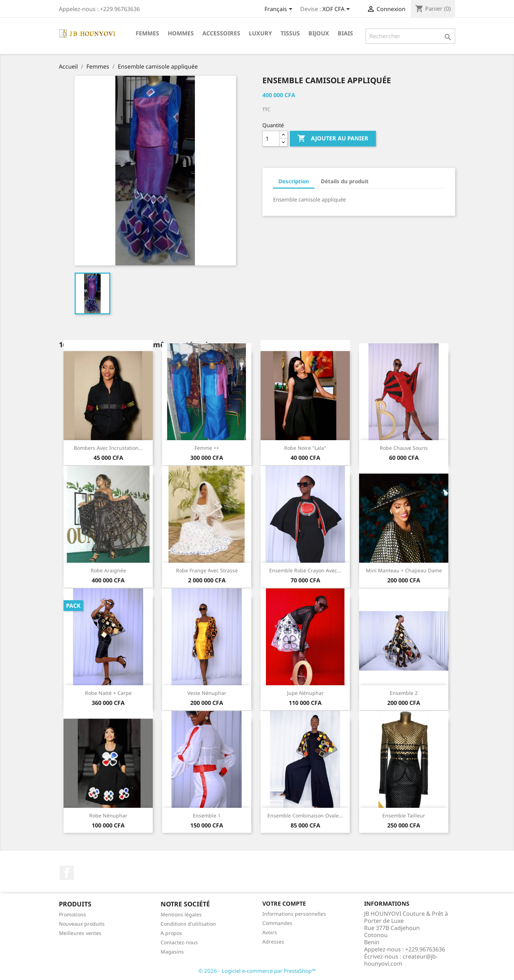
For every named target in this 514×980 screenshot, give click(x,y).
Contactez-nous (179, 942)
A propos (171, 933)
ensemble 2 (404, 693)
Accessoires (221, 33)
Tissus (290, 33)
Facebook (67, 873)
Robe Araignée (108, 570)
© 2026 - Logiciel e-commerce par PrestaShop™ (257, 971)
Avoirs (270, 932)
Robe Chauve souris (404, 448)
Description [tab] (294, 181)
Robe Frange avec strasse (207, 570)
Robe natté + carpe (108, 693)
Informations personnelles (294, 914)
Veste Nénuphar (207, 693)
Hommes (181, 33)
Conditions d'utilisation (188, 924)
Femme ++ (207, 448)
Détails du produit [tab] (345, 181)
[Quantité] (271, 139)
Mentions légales (181, 914)
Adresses (273, 942)
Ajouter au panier (333, 139)
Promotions (72, 914)
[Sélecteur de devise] (337, 10)
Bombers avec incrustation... (108, 448)
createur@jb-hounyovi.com (401, 960)
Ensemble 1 (207, 815)
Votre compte (284, 904)
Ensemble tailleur (404, 815)
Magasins (172, 952)
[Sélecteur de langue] (280, 10)
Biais (345, 33)
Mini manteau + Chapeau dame (404, 570)
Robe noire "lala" (305, 448)
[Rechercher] (410, 36)
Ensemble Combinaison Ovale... (305, 815)
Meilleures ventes (80, 933)
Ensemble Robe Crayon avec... (305, 570)
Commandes (277, 923)
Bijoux (319, 33)
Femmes (147, 33)
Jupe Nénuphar (305, 693)
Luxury (260, 33)
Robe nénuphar (108, 815)
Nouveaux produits (82, 924)
